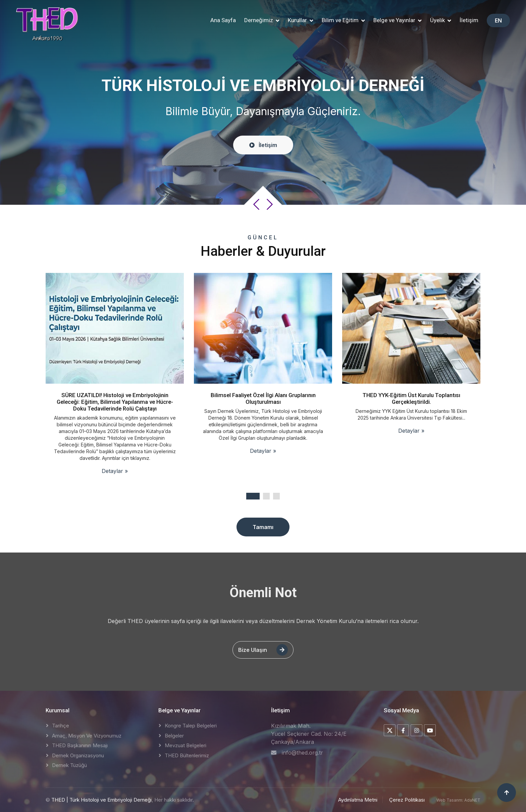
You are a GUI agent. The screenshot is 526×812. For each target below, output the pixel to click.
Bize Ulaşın (263, 650)
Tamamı (263, 527)
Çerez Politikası (407, 800)
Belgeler (174, 736)
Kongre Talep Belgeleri (191, 726)
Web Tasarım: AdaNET (458, 800)
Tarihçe (61, 726)
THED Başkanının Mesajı (80, 745)
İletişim (469, 20)
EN (498, 20)
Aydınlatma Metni (358, 800)
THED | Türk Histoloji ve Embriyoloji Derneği (101, 800)
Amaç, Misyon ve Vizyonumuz (87, 736)
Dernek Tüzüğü (69, 765)
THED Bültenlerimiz (187, 755)
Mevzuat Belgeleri (186, 745)
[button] (262, 20)
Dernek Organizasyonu (78, 755)
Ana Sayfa (223, 20)
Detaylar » (115, 471)
